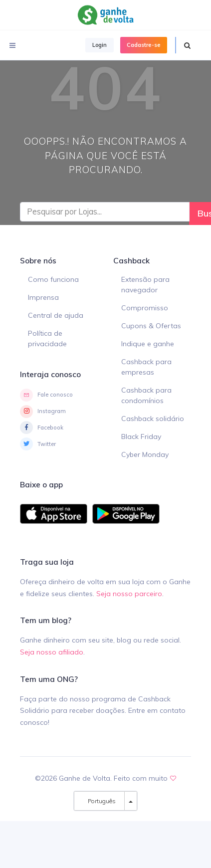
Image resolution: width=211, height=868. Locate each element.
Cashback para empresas (146, 367)
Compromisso (145, 308)
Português (100, 801)
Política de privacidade (47, 338)
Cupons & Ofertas (151, 326)
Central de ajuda (56, 315)
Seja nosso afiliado (52, 652)
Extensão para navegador (145, 285)
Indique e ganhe (148, 344)
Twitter (38, 444)
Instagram (43, 412)
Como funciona (53, 279)
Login (100, 45)
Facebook (42, 428)
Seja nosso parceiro (129, 594)
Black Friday (141, 436)
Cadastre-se (144, 45)
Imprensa (43, 297)
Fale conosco (46, 395)
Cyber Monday (145, 454)
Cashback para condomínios (146, 395)
